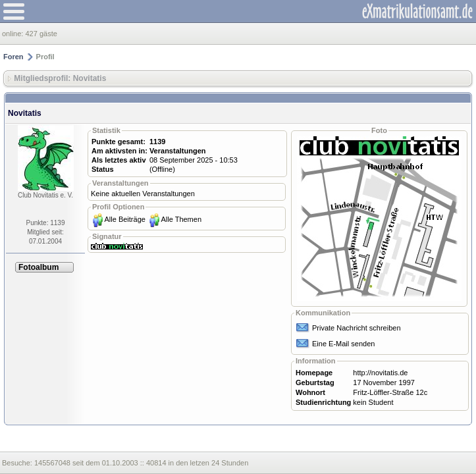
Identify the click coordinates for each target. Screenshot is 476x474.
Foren (13, 57)
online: (13, 34)
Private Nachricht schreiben (357, 328)
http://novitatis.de (380, 373)
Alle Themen (181, 219)
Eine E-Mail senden (343, 344)
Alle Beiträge (125, 219)
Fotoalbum (39, 267)
